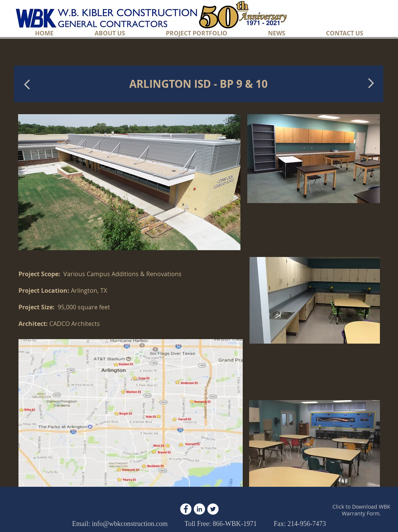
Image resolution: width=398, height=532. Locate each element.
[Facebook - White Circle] (186, 509)
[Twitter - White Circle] (213, 509)
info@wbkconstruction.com (130, 524)
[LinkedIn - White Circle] (199, 509)
